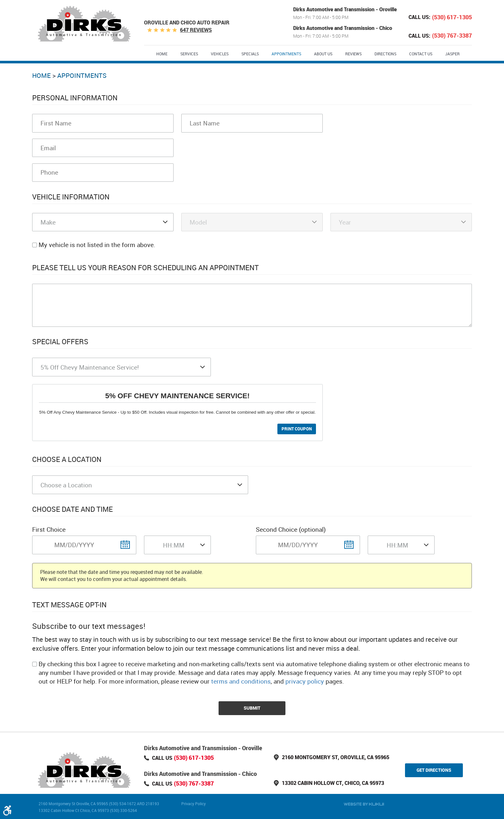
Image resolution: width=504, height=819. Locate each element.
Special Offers (60, 341)
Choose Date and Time (72, 509)
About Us (323, 54)
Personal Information (75, 98)
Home (162, 54)
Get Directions (434, 770)
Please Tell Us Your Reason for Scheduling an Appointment (145, 267)
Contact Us (421, 54)
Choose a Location (67, 459)
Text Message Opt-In (69, 605)
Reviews (353, 54)
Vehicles (220, 54)
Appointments (286, 54)
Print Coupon (297, 429)
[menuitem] (162, 53)
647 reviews (196, 30)
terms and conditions (241, 681)
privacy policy (305, 681)
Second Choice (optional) (291, 529)
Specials (250, 54)
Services (189, 54)
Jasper (452, 54)
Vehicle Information (71, 197)
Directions (385, 54)
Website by (364, 804)
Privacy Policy (194, 804)
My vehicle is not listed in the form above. (97, 245)
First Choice (49, 529)
